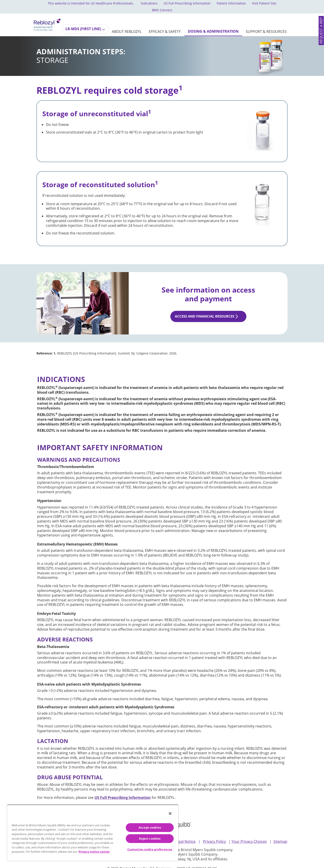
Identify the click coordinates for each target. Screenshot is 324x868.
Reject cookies (150, 838)
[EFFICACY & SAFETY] (165, 25)
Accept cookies (150, 827)
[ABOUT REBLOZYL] (127, 25)
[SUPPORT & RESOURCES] (266, 25)
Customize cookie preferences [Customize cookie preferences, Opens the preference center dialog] (150, 849)
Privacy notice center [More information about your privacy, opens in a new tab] (94, 852)
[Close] (170, 813)
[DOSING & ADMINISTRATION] (213, 25)
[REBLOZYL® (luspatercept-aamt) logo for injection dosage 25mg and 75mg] (47, 18)
